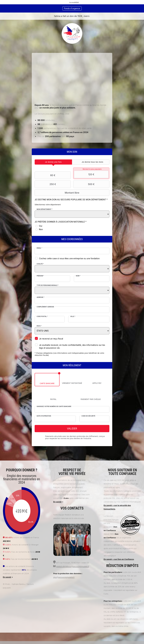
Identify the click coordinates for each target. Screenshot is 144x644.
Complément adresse (45, 307)
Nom (78, 276)
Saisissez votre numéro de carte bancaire (54, 406)
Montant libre (57, 193)
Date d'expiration (44, 416)
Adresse (41, 297)
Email (40, 248)
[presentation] (53, 162)
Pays (39, 326)
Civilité (40, 264)
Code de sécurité (88, 416)
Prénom (41, 276)
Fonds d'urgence (72, 8)
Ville (73, 316)
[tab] (53, 162)
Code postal (42, 316)
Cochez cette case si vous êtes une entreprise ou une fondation (69, 258)
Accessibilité (74, 2)
